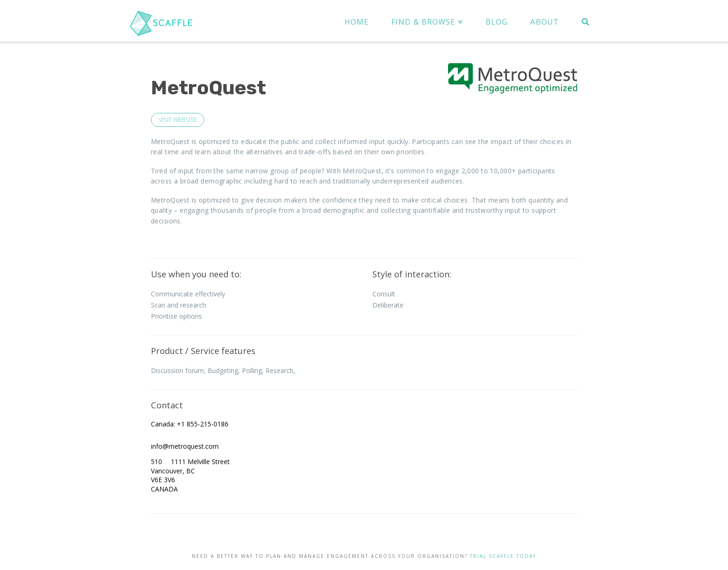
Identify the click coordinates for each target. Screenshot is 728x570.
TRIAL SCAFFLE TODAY (503, 556)
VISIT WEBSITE (178, 120)
